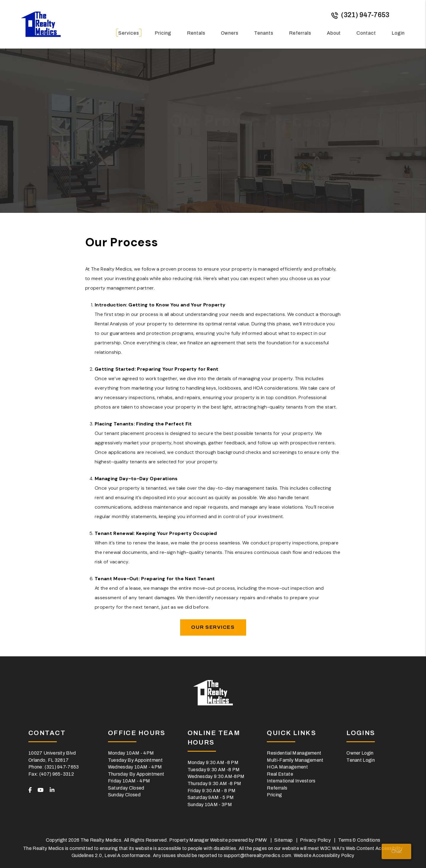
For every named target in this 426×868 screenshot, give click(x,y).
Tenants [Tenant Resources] (264, 33)
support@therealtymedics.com (258, 855)
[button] (30, 790)
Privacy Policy (315, 840)
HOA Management (287, 767)
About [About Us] (334, 33)
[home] (41, 24)
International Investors (291, 781)
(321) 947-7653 (365, 15)
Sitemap (283, 840)
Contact (366, 33)
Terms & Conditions (359, 840)
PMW (261, 840)
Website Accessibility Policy (324, 855)
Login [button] (398, 33)
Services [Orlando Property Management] (129, 33)
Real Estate (280, 774)
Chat (397, 851)
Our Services (213, 627)
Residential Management (294, 753)
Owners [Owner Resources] (230, 33)
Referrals (300, 33)
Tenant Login (361, 760)
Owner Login (360, 753)
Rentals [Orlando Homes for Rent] (196, 33)
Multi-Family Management (295, 760)
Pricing (163, 33)
